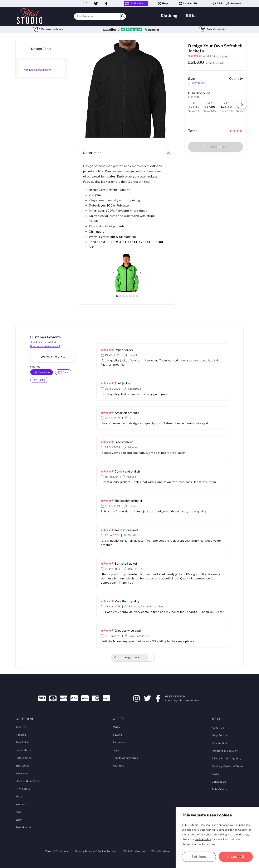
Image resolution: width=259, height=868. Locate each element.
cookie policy (203, 839)
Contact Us (188, 3)
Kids (18, 812)
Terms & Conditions (57, 851)
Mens (19, 796)
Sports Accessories (125, 758)
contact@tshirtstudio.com (182, 700)
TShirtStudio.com (134, 851)
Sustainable (23, 827)
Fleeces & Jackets (27, 781)
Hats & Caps (24, 758)
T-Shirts (21, 727)
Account (233, 3)
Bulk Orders (220, 789)
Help (163, 3)
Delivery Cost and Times (228, 766)
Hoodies (21, 735)
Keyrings (118, 766)
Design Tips (219, 743)
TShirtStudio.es (161, 851)
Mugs (116, 727)
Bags (116, 750)
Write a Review (53, 357)
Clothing (169, 16)
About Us (218, 728)
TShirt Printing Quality (227, 758)
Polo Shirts (23, 742)
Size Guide (196, 83)
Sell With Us (136, 3)
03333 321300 (175, 696)
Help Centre (220, 735)
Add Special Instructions (38, 70)
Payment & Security (225, 751)
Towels (117, 735)
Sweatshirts (24, 750)
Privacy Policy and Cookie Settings (96, 851)
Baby (19, 820)
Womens (21, 804)
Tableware (120, 742)
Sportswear (23, 766)
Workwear (22, 773)
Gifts (191, 16)
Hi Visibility (23, 789)
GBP (217, 3)
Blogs (215, 774)
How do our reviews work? (45, 346)
